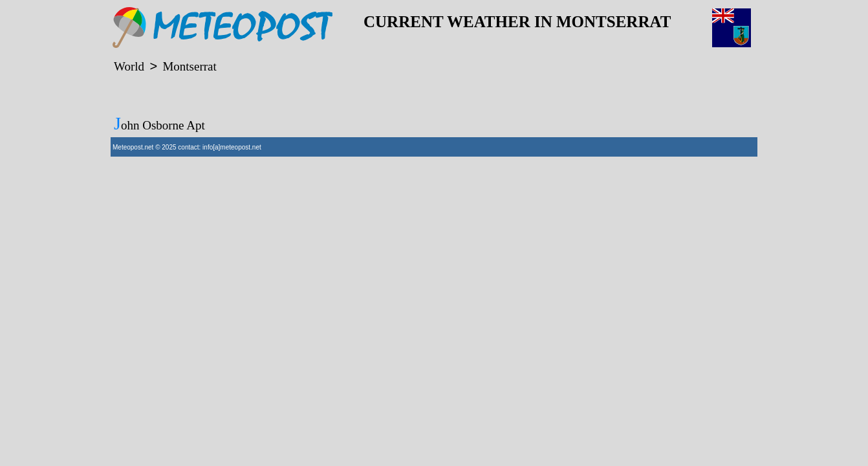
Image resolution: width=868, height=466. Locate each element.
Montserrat (189, 66)
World (129, 66)
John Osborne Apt (159, 123)
